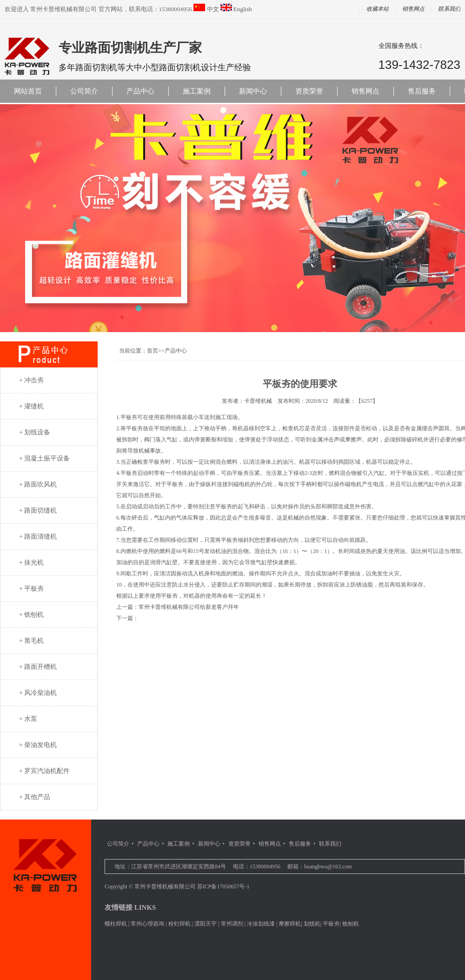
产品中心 (140, 91)
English (243, 9)
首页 (153, 351)
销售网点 (413, 9)
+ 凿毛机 (31, 641)
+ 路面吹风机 (38, 484)
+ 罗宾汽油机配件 (44, 771)
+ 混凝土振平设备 (44, 458)
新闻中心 (253, 91)
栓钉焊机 (179, 924)
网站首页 (28, 91)
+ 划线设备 (35, 432)
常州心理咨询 (147, 924)
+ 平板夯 (31, 589)
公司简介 (84, 91)
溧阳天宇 (206, 924)
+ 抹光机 (31, 563)
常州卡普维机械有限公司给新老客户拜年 (189, 607)
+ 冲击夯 (31, 380)
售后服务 (422, 91)
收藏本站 (378, 9)
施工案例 (197, 91)
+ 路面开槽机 (38, 667)
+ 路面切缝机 (38, 510)
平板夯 (331, 924)
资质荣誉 (309, 91)
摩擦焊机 (290, 924)
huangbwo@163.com (328, 867)
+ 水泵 (28, 719)
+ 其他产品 (35, 797)
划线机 (312, 924)
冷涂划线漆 (261, 924)
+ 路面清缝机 (38, 537)
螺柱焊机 (116, 924)
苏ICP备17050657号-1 (223, 887)
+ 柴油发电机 (38, 745)
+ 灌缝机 (31, 406)
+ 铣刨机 (31, 615)
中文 (213, 9)
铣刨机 (351, 924)
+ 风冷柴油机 (38, 693)
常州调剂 (232, 924)
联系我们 (330, 844)
